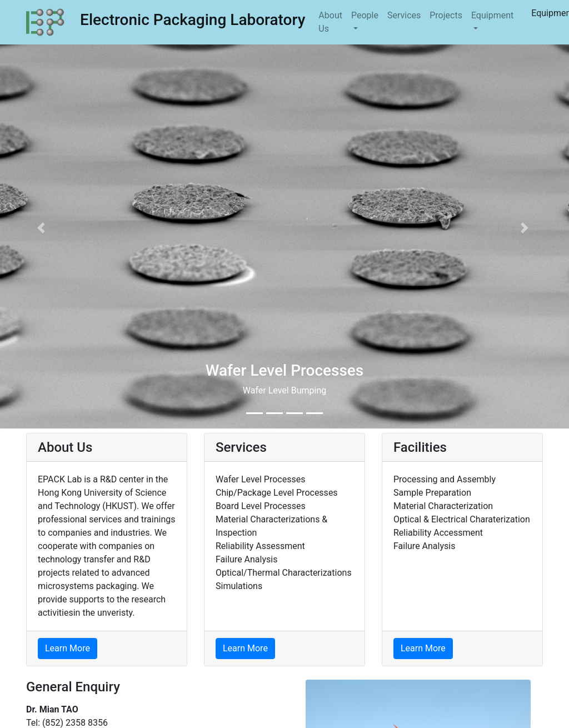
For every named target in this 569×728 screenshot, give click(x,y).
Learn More (68, 648)
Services (404, 15)
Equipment (492, 15)
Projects (446, 15)
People (365, 15)
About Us (330, 22)
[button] (43, 228)
